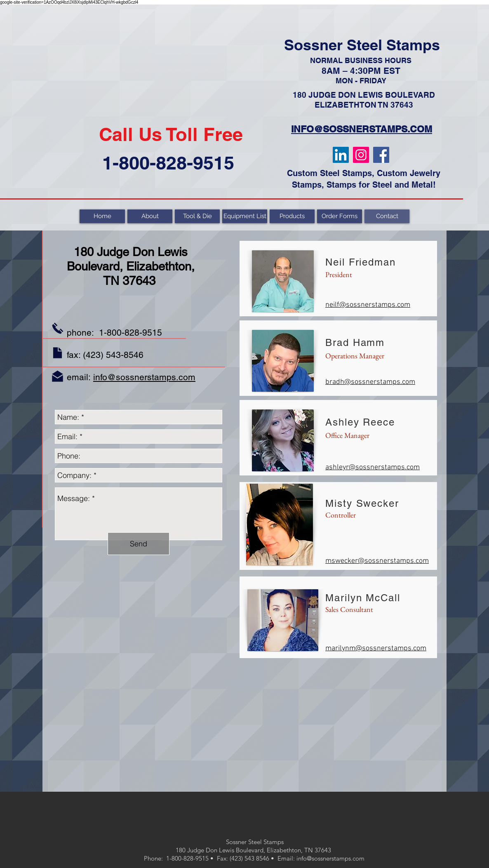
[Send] (139, 544)
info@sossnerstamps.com (144, 377)
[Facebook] (381, 155)
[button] (292, 216)
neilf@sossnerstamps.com (368, 305)
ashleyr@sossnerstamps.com (373, 467)
